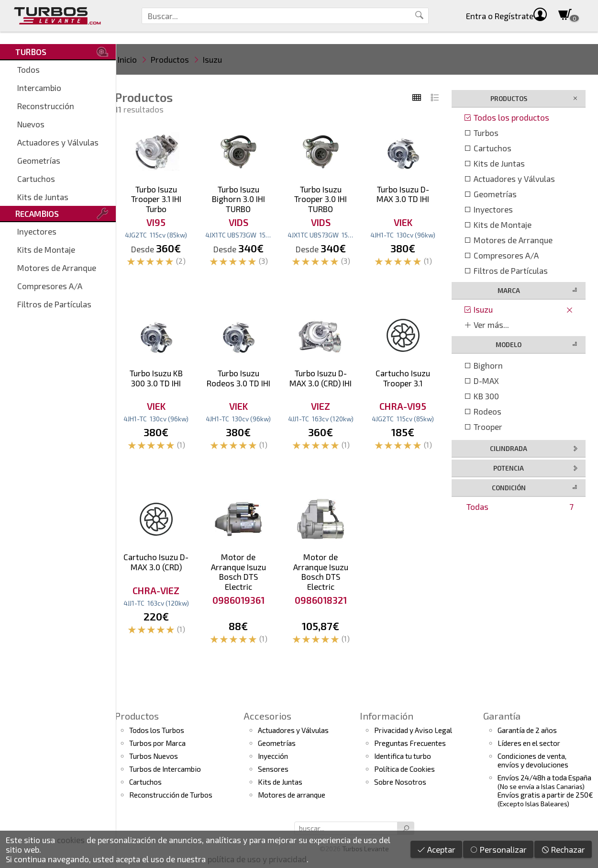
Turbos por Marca (157, 743)
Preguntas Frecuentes (410, 743)
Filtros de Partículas (54, 304)
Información (387, 716)
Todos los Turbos (157, 730)
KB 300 (481, 396)
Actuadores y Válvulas (58, 142)
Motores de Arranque (57, 268)
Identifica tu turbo (403, 756)
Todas (520, 507)
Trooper (483, 427)
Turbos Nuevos (154, 756)
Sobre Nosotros (400, 782)
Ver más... (486, 325)
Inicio (127, 59)
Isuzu (212, 59)
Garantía (502, 716)
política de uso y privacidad (257, 859)
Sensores (273, 769)
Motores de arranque (292, 795)
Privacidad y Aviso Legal (413, 730)
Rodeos (482, 411)
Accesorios (267, 716)
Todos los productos (506, 117)
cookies (71, 840)
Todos (28, 69)
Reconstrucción (46, 106)
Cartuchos (36, 179)
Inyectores (37, 231)
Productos (170, 59)
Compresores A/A (50, 286)
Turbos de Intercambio (165, 769)
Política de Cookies (404, 769)
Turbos (481, 133)
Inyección (273, 756)
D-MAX (481, 381)
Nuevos (31, 124)
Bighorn (483, 365)
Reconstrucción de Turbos (171, 795)
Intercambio (39, 88)
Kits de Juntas (43, 197)
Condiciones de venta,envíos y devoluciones (533, 760)
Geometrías (39, 160)
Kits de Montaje (46, 249)
